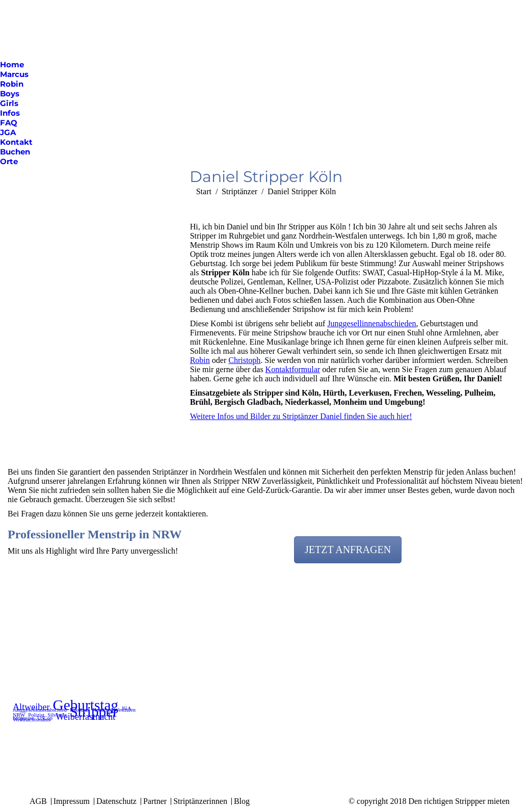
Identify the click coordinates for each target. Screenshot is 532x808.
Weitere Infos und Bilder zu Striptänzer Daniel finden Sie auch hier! (301, 416)
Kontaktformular (293, 369)
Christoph (244, 360)
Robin (200, 360)
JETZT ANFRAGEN (348, 550)
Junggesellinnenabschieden (371, 323)
